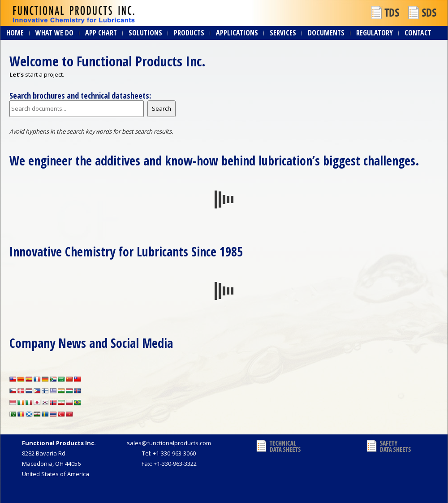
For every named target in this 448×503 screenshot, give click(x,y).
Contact (418, 33)
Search (162, 108)
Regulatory (375, 33)
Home (15, 33)
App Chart (101, 33)
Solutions (145, 33)
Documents (326, 33)
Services (283, 33)
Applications (237, 33)
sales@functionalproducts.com (169, 443)
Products (189, 33)
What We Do (54, 33)
